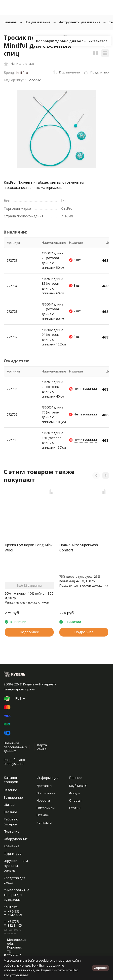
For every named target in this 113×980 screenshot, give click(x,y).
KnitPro (22, 73)
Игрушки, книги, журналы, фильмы (16, 865)
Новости (43, 800)
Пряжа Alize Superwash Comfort (79, 547)
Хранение (12, 846)
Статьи (75, 808)
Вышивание (13, 797)
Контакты (44, 822)
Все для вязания (38, 22)
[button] (96, 475)
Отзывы (43, 815)
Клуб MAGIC (78, 786)
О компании (46, 793)
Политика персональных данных (15, 747)
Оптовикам (46, 808)
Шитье (9, 805)
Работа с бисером (11, 822)
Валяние (10, 812)
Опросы (75, 800)
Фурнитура (13, 853)
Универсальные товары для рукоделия (17, 895)
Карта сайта (42, 747)
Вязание (10, 790)
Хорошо (100, 968)
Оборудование (16, 839)
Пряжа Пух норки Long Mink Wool (29, 547)
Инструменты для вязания (79, 22)
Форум (74, 793)
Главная (10, 22)
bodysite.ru (15, 764)
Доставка (44, 786)
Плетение (12, 831)
